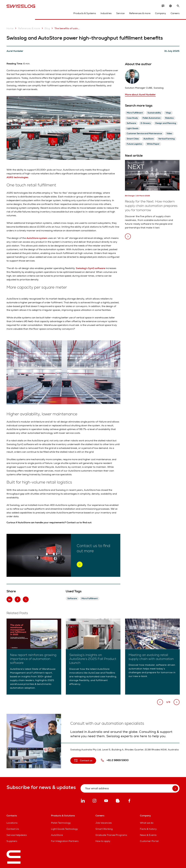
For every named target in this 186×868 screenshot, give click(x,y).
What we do (147, 823)
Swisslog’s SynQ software (90, 268)
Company (160, 13)
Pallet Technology (61, 823)
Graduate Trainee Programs (111, 835)
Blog (45, 28)
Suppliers (12, 841)
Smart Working (104, 829)
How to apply (103, 841)
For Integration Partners (65, 841)
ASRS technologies (17, 177)
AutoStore (57, 835)
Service (120, 13)
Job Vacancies (104, 823)
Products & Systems (85, 13)
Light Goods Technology (64, 829)
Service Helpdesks (17, 835)
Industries (106, 13)
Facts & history (148, 829)
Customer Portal (149, 841)
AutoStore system (37, 238)
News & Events (148, 835)
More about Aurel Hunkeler (140, 94)
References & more (140, 13)
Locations (12, 823)
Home (10, 28)
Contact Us (13, 829)
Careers (175, 13)
